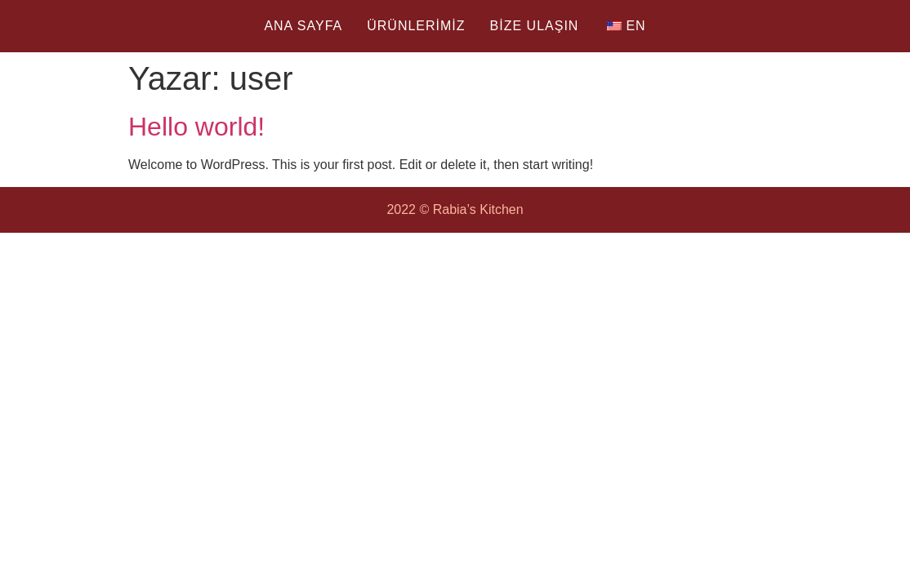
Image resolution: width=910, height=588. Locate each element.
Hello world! (196, 127)
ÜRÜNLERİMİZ (416, 26)
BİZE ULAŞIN (535, 26)
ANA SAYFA (303, 26)
